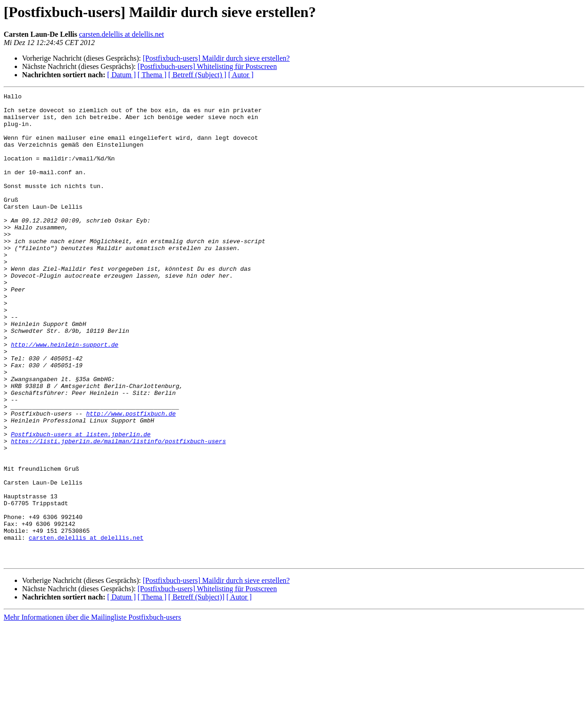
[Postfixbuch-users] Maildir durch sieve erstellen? (216, 58)
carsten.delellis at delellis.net (122, 34)
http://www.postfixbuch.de (131, 478)
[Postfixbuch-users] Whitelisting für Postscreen (207, 66)
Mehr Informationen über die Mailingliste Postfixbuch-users (92, 711)
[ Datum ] (121, 75)
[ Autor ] (241, 75)
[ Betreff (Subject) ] (197, 75)
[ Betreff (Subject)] (196, 691)
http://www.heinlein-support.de (65, 395)
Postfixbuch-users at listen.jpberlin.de (81, 503)
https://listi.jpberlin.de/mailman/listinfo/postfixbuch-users (119, 511)
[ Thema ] (152, 75)
